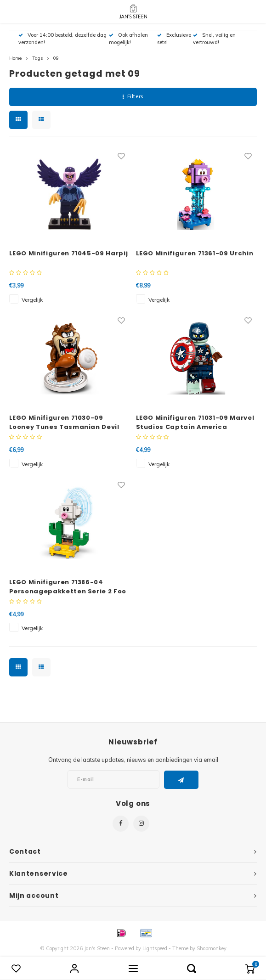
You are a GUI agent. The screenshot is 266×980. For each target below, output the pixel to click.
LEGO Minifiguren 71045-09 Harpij (69, 253)
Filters (133, 96)
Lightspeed (155, 948)
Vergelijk (32, 300)
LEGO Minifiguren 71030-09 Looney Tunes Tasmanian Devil (64, 422)
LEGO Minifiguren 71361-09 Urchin (195, 253)
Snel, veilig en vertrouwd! (214, 39)
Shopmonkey (212, 948)
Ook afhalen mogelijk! (128, 39)
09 (56, 58)
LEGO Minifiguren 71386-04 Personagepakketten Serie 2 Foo (68, 587)
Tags (37, 58)
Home (15, 58)
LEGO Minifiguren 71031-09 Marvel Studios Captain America (195, 422)
